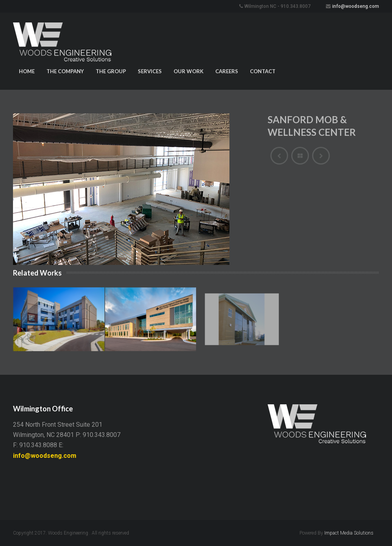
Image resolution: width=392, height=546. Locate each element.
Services (150, 71)
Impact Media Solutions (349, 533)
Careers (227, 71)
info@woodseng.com (356, 6)
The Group (111, 71)
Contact (263, 71)
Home (27, 71)
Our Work (189, 71)
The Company (65, 71)
